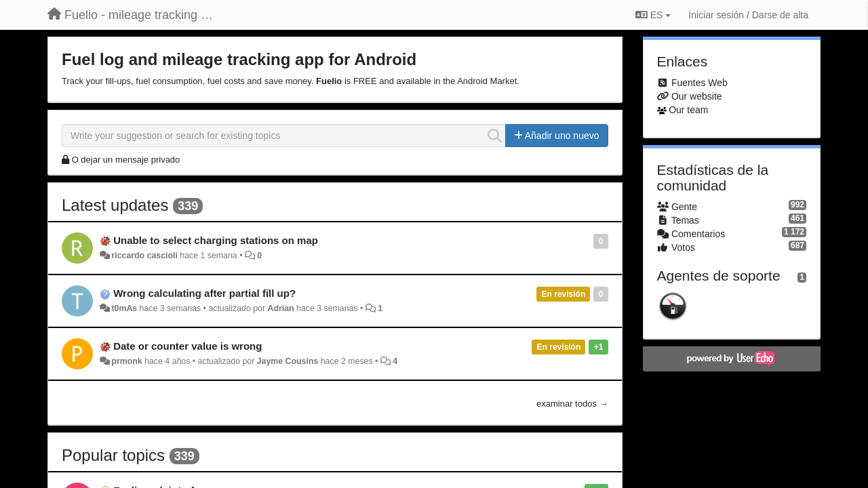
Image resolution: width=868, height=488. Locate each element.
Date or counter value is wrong (188, 346)
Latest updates (115, 205)
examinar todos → (572, 404)
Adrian (281, 308)
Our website (697, 96)
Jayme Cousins (288, 361)
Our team (688, 110)
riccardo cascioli (144, 256)
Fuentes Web (699, 83)
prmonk (126, 361)
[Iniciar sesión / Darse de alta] (748, 15)
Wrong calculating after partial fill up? (204, 293)
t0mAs (124, 308)
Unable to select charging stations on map (216, 240)
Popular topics (113, 455)
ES (653, 15)
